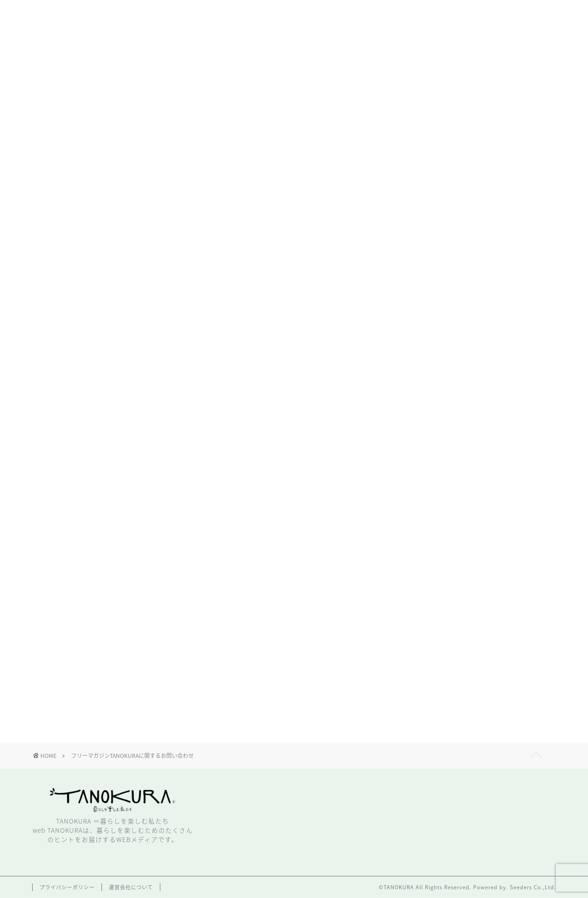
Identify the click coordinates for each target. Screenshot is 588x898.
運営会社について (131, 887)
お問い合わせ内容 (105, 578)
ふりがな (91, 464)
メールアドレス (102, 540)
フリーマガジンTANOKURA (210, 200)
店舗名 (85, 502)
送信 (292, 658)
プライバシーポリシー (67, 887)
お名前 (87, 426)
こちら (491, 200)
